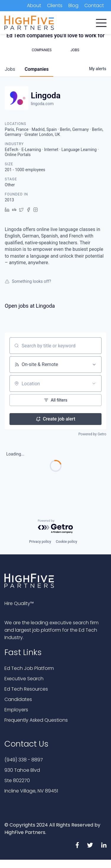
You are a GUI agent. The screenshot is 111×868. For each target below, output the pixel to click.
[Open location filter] (94, 384)
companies (37, 69)
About (34, 5)
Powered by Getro (92, 434)
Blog (73, 5)
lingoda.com (42, 104)
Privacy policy (40, 542)
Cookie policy (67, 542)
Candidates (18, 699)
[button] (101, 22)
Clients (55, 5)
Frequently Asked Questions (36, 720)
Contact (94, 5)
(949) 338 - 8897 (24, 760)
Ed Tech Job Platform (29, 668)
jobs (10, 69)
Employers (16, 710)
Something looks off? (28, 281)
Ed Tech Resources (26, 689)
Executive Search (24, 679)
